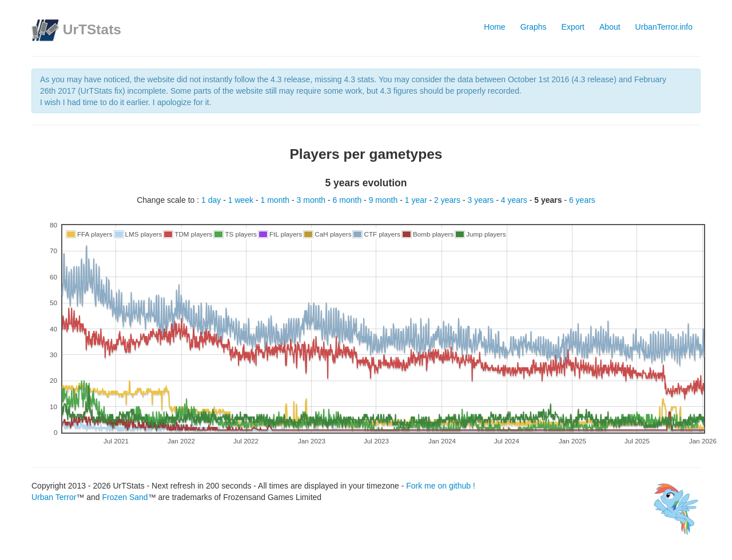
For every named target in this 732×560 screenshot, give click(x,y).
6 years (582, 200)
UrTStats (92, 29)
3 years (482, 200)
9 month (384, 200)
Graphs (534, 27)
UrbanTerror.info (664, 27)
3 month (312, 200)
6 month (348, 200)
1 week (242, 200)
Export (573, 27)
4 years (515, 200)
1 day (212, 200)
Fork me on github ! (441, 486)
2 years (448, 200)
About (610, 27)
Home (494, 27)
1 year (417, 200)
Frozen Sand (125, 497)
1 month (276, 200)
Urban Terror (54, 497)
